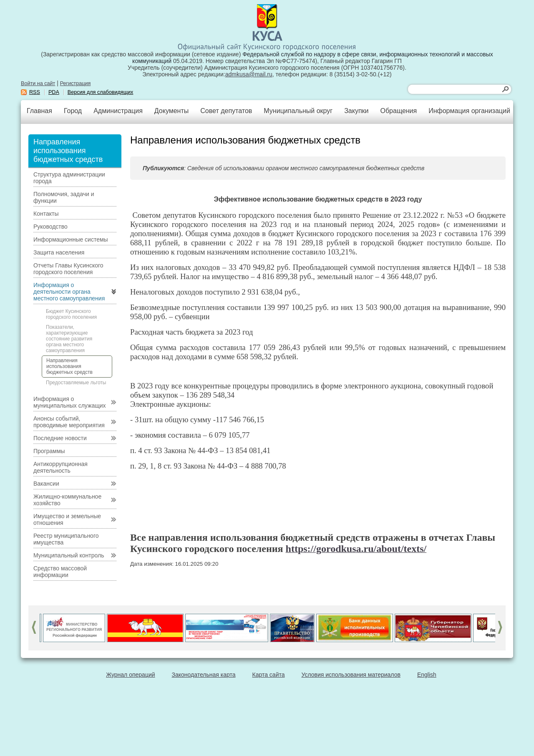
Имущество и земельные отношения (67, 519)
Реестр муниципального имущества (66, 539)
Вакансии (46, 484)
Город (73, 111)
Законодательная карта (204, 675)
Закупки (356, 111)
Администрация (118, 111)
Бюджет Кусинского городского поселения (71, 314)
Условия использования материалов (351, 675)
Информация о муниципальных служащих (70, 402)
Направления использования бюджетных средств (69, 366)
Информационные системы (71, 239)
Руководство (50, 227)
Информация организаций (469, 111)
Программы (49, 451)
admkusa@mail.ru (249, 74)
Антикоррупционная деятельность (60, 467)
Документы (171, 111)
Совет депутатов (226, 111)
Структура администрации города (69, 178)
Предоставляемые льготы (76, 383)
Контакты (46, 214)
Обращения (398, 111)
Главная (39, 111)
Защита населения (59, 252)
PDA (54, 92)
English (427, 675)
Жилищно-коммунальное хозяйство (67, 500)
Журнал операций (130, 675)
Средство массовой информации (60, 572)
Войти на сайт (38, 83)
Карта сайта (269, 675)
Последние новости (60, 438)
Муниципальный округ (298, 111)
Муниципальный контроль (69, 555)
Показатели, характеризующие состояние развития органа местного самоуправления (69, 339)
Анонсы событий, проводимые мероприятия (69, 422)
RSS (35, 92)
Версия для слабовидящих (101, 92)
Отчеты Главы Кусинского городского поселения (68, 269)
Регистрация (76, 83)
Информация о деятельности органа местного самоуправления (69, 292)
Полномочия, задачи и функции (64, 197)
